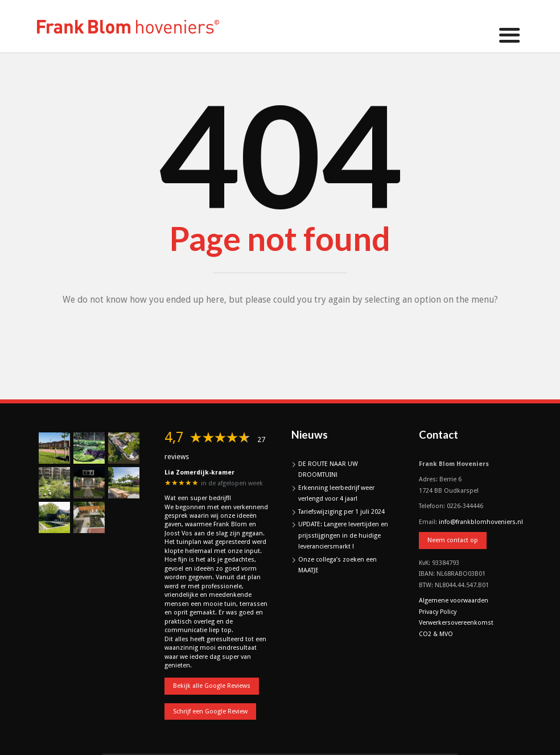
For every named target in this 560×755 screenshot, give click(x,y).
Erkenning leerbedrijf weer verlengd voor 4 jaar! (336, 494)
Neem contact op (453, 540)
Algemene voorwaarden (454, 601)
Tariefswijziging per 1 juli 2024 (341, 512)
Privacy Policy (438, 612)
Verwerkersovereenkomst (456, 623)
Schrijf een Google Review (210, 711)
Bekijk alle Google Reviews (212, 686)
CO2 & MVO (436, 634)
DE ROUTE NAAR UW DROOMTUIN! (328, 470)
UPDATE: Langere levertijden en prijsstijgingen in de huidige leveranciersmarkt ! (343, 535)
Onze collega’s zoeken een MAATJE (337, 565)
